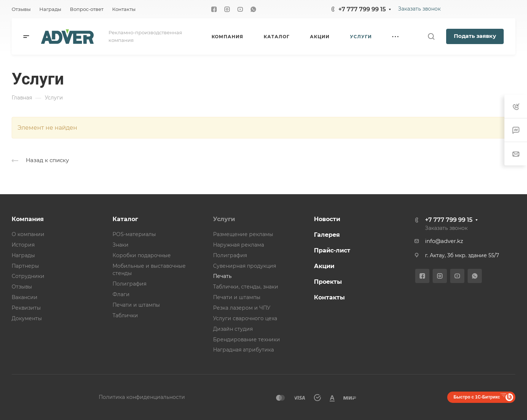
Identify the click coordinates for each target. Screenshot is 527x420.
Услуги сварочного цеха (245, 318)
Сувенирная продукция (245, 266)
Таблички (125, 315)
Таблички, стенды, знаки (246, 287)
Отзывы (22, 287)
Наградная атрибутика (243, 350)
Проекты (328, 282)
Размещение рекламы (243, 234)
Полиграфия (129, 284)
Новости (327, 219)
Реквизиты (26, 308)
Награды (23, 255)
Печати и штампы (136, 305)
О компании (28, 234)
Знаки (121, 245)
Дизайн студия (233, 329)
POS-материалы (134, 234)
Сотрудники (28, 276)
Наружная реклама (239, 245)
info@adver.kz (444, 241)
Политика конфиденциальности (142, 397)
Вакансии (25, 297)
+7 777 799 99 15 (362, 9)
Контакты (329, 297)
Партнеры (25, 266)
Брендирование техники (247, 339)
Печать (222, 276)
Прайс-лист (332, 250)
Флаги (121, 294)
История (23, 245)
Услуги (224, 219)
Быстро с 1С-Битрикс (477, 397)
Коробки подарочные (142, 255)
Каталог (125, 219)
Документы (27, 318)
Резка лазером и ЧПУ (242, 308)
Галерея (327, 235)
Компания (28, 219)
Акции (324, 266)
